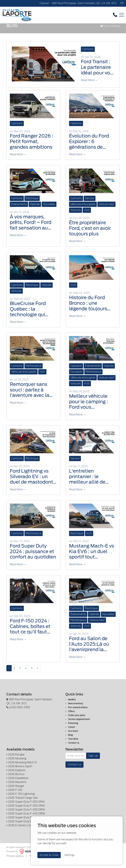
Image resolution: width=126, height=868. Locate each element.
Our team (72, 737)
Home (106, 33)
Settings (69, 855)
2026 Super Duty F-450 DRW (26, 820)
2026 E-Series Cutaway (22, 832)
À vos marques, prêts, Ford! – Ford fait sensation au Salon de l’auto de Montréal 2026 (31, 229)
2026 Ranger (15, 792)
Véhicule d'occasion (83, 211)
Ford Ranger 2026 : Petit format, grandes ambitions (31, 148)
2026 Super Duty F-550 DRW (26, 824)
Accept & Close (49, 855)
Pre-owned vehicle (77, 714)
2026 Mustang (16, 765)
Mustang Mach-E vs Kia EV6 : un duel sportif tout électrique (92, 558)
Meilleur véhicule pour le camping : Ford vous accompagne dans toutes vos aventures (90, 408)
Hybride (35, 211)
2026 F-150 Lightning (21, 800)
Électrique (32, 205)
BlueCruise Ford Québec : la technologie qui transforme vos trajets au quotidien (32, 316)
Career (70, 733)
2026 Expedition (17, 784)
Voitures (76, 217)
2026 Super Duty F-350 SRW (26, 812)
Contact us (72, 749)
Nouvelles (49, 211)
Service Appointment (78, 726)
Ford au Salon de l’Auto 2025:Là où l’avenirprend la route (89, 651)
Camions (88, 56)
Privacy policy (15, 862)
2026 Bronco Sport (19, 773)
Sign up (93, 762)
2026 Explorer (16, 777)
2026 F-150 (14, 796)
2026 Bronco (15, 781)
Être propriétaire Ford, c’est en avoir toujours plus (90, 235)
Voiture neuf (106, 211)
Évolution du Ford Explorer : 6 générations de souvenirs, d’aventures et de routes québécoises (91, 148)
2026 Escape (15, 761)
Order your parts (75, 722)
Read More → (89, 86)
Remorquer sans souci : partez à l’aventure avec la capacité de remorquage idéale (31, 396)
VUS (87, 217)
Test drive (72, 745)
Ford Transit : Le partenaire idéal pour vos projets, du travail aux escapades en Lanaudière (97, 74)
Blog (69, 741)
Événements (19, 211)
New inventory (74, 710)
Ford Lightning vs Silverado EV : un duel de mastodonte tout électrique (33, 483)
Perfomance (34, 372)
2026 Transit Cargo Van (22, 804)
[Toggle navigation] (122, 15)
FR (122, 3)
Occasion (76, 378)
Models (71, 706)
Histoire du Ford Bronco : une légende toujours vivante (88, 310)
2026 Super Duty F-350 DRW (26, 816)
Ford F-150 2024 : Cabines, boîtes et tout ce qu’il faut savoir (30, 633)
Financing (72, 730)
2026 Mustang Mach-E (22, 769)
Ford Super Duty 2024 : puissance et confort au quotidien (33, 558)
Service (90, 205)
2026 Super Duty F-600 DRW (26, 828)
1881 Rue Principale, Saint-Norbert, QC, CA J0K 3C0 (84, 3)
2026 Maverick (16, 788)
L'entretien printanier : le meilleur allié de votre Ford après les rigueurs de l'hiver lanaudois (91, 483)
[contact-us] (115, 15)
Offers (70, 718)
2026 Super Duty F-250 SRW (26, 808)
